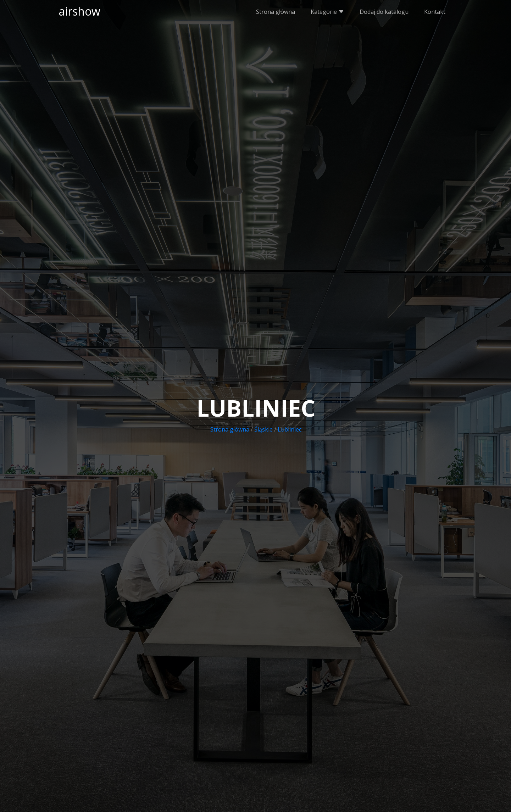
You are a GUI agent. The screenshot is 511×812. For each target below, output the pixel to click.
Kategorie (327, 12)
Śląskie (263, 429)
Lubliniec (290, 429)
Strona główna (276, 12)
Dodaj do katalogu (384, 12)
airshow (80, 11)
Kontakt (435, 12)
